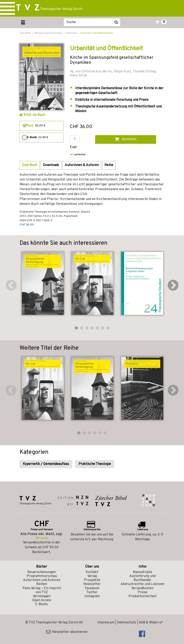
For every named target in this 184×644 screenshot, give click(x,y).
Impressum (106, 623)
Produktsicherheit (143, 596)
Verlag (92, 576)
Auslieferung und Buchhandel (142, 578)
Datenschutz (127, 623)
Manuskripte (143, 572)
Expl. (74, 147)
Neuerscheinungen (42, 572)
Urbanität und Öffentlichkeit (97, 33)
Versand (41, 538)
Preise (143, 592)
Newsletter (92, 584)
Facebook (92, 588)
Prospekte (92, 580)
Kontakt (92, 572)
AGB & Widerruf (151, 623)
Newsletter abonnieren (67, 632)
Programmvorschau (42, 576)
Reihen (42, 584)
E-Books (42, 604)
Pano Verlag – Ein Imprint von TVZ (42, 590)
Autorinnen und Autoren (42, 580)
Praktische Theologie (95, 464)
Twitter (92, 592)
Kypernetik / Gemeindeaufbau (46, 464)
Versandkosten (142, 588)
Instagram (92, 596)
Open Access (42, 600)
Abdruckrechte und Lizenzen (143, 584)
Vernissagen (42, 596)
